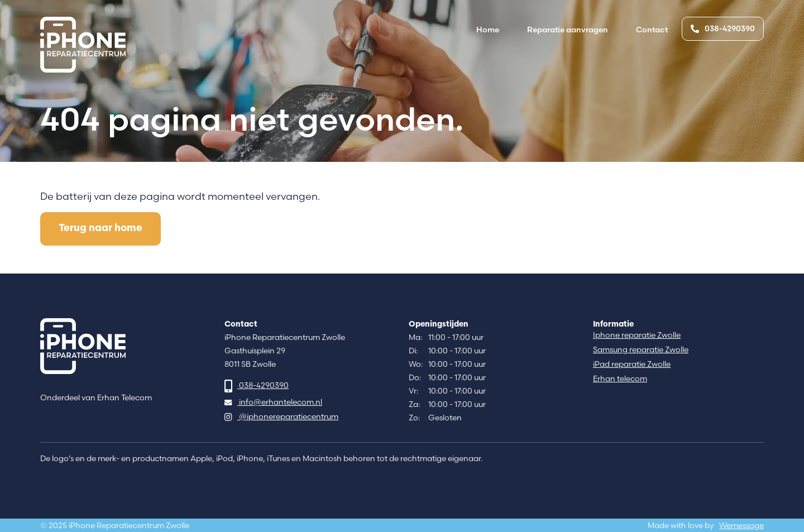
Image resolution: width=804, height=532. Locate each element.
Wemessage (741, 526)
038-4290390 (723, 28)
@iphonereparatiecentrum (281, 417)
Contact (652, 30)
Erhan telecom (620, 379)
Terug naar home (100, 229)
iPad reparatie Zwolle (632, 364)
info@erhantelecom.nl (273, 402)
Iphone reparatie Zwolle (637, 335)
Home (488, 30)
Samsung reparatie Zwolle (641, 350)
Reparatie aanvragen (568, 30)
